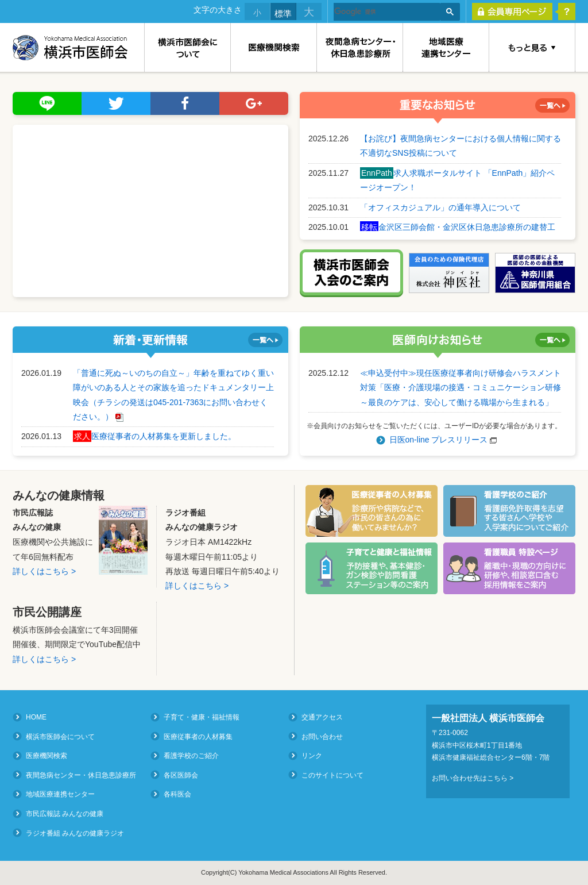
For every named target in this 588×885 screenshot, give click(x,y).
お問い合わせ (322, 736)
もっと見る (532, 47)
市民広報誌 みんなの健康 (65, 814)
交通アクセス (322, 717)
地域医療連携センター (446, 47)
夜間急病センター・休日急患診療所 (81, 775)
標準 (283, 14)
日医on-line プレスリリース (444, 440)
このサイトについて (332, 775)
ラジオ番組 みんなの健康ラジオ (75, 833)
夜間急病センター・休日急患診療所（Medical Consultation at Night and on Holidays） (360, 47)
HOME (36, 717)
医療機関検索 (274, 47)
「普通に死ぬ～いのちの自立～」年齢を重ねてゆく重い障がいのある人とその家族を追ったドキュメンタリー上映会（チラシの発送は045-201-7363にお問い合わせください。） (173, 395)
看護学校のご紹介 (191, 756)
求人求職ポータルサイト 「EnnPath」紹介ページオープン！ (457, 180)
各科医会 (177, 794)
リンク (312, 756)
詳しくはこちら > (44, 571)
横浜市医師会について (187, 47)
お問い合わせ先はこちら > (473, 778)
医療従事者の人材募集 (198, 736)
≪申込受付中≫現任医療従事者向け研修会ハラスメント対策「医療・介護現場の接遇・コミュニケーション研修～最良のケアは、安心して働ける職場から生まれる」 (461, 387)
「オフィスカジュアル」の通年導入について (440, 207)
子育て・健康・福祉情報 (202, 717)
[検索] (387, 12)
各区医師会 (181, 775)
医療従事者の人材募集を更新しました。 (154, 436)
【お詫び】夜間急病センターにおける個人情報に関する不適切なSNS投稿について (461, 146)
